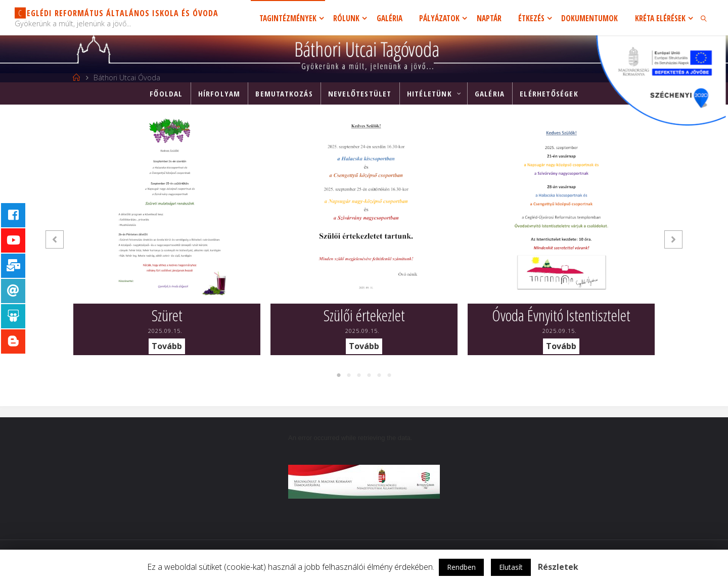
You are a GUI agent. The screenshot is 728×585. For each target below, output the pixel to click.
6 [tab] (389, 375)
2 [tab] (349, 375)
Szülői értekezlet (364, 315)
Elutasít (511, 567)
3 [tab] (359, 375)
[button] (55, 239)
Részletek (558, 567)
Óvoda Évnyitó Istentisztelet (561, 315)
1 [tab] (339, 375)
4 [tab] (369, 375)
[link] (704, 18)
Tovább (167, 346)
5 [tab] (379, 375)
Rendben (461, 567)
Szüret (167, 315)
